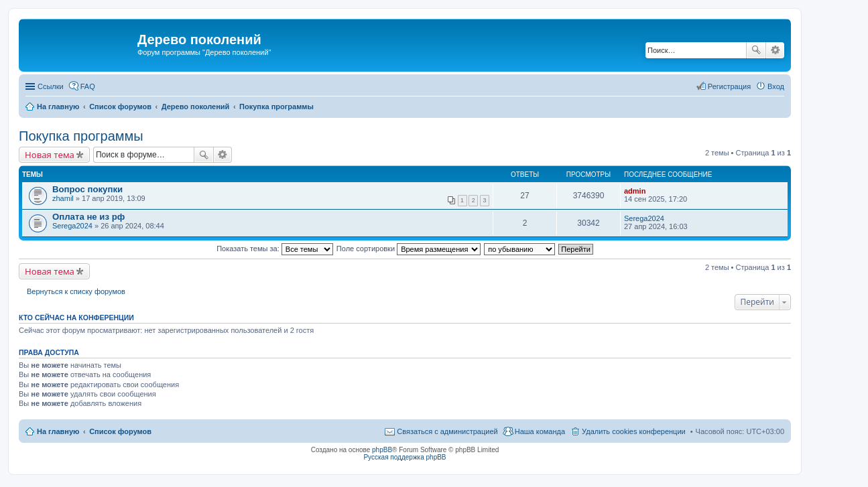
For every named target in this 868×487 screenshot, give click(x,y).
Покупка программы (81, 136)
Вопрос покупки (87, 189)
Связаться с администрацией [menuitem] (447, 431)
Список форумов (120, 431)
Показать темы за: (275, 249)
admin (635, 191)
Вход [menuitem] (776, 86)
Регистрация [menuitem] (729, 86)
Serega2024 (72, 226)
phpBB (382, 450)
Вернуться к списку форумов (76, 291)
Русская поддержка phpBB (405, 457)
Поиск (756, 50)
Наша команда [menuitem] (540, 431)
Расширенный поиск (775, 50)
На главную (58, 431)
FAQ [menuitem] (88, 86)
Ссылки (51, 86)
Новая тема (50, 155)
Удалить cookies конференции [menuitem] (634, 431)
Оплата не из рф (88, 217)
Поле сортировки (409, 249)
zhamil (63, 198)
